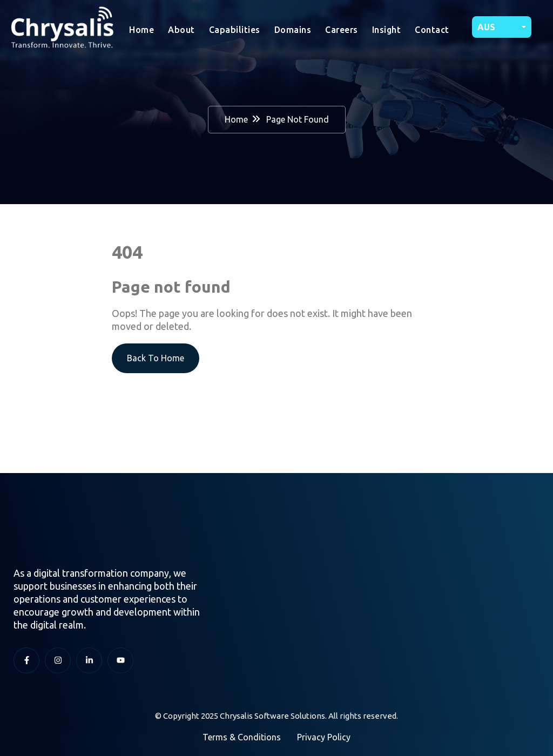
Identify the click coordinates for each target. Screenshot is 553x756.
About (181, 30)
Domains (293, 30)
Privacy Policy (324, 737)
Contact (432, 30)
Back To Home (156, 358)
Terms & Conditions (242, 737)
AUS (486, 27)
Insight (387, 30)
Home (141, 30)
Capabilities (235, 30)
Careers (342, 30)
